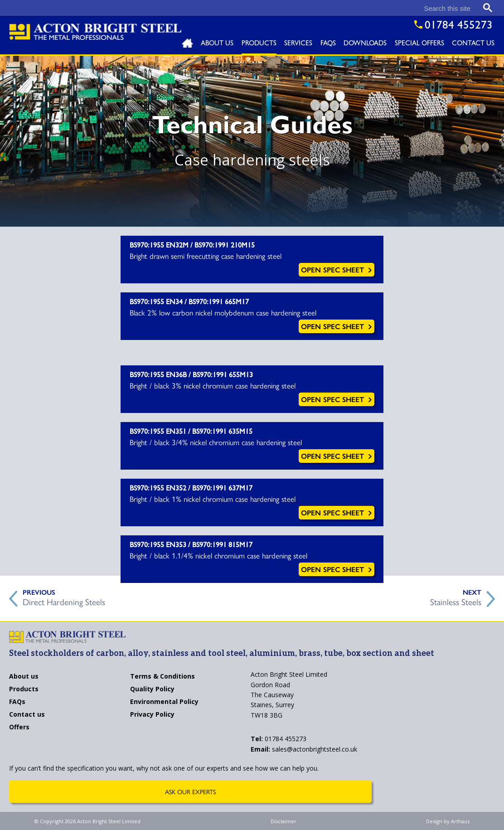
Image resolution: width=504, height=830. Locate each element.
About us (24, 677)
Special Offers (419, 44)
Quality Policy (152, 689)
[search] (402, 8)
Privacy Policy (152, 715)
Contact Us (473, 44)
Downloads (365, 44)
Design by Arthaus (448, 821)
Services (298, 44)
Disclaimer (283, 821)
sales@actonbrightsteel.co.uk (304, 749)
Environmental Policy (164, 702)
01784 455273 (279, 739)
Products (259, 44)
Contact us (27, 715)
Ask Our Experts (190, 791)
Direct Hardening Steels (64, 601)
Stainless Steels (456, 601)
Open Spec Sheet (337, 269)
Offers (19, 728)
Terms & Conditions (162, 677)
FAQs (328, 44)
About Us (217, 44)
